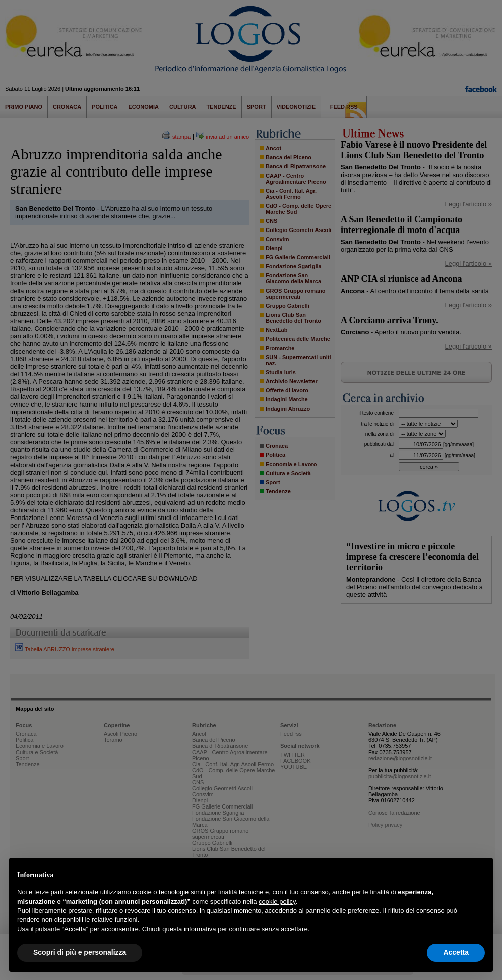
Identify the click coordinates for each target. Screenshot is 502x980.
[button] (480, 874)
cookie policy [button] (277, 902)
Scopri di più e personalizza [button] (80, 952)
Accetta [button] (456, 952)
